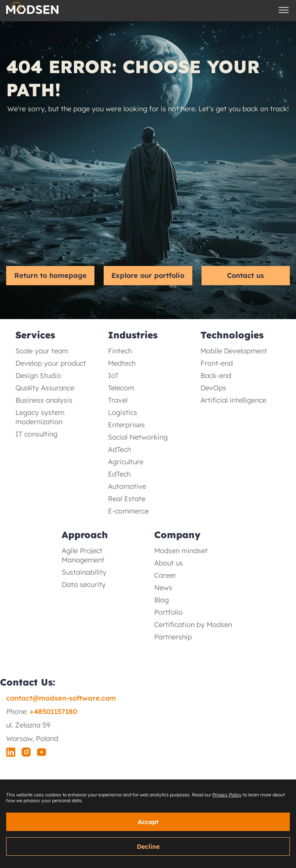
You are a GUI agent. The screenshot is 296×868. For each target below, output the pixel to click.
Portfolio (168, 612)
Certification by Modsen (193, 625)
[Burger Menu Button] (284, 10)
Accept (148, 822)
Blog (161, 600)
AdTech (119, 449)
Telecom (121, 388)
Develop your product (51, 363)
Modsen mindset (181, 551)
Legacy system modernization (40, 417)
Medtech (122, 363)
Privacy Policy (227, 795)
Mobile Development (234, 351)
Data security (84, 585)
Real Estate (127, 499)
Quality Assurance (45, 388)
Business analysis (44, 400)
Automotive (127, 486)
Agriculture (126, 462)
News (163, 588)
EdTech (119, 474)
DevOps (213, 388)
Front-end (217, 363)
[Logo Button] (32, 10)
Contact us (246, 275)
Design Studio (38, 375)
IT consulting (36, 434)
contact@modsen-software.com (61, 698)
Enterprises (126, 425)
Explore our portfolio (148, 275)
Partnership (173, 637)
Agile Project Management (83, 555)
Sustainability (84, 572)
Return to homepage (50, 275)
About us (169, 563)
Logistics (123, 412)
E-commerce (128, 511)
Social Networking (138, 437)
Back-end (216, 375)
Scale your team (42, 351)
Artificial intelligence (233, 400)
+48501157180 (53, 712)
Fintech (120, 351)
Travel (118, 400)
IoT (113, 375)
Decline (148, 846)
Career (165, 575)
